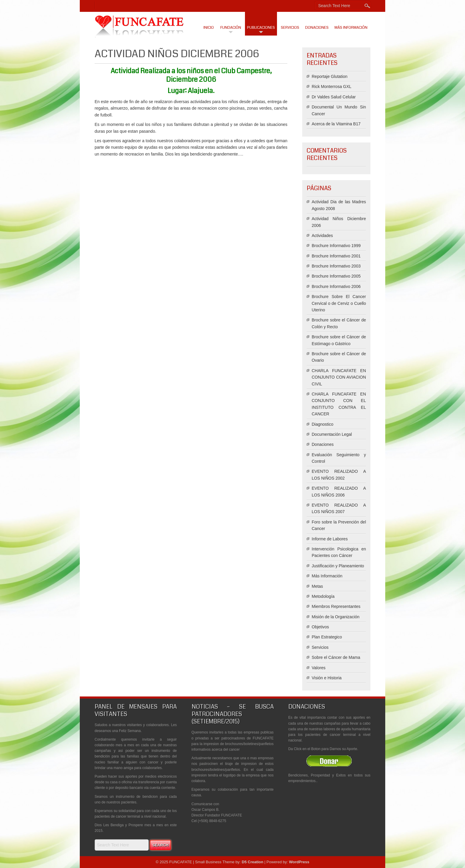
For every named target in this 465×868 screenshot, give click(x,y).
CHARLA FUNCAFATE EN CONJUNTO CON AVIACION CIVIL (339, 377)
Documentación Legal (332, 434)
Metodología (323, 596)
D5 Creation (253, 862)
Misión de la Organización (336, 617)
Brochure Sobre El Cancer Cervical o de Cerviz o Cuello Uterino (339, 303)
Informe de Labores (330, 539)
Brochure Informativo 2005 (336, 276)
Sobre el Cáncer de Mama (336, 657)
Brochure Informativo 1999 (336, 246)
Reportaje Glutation (330, 76)
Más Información (351, 28)
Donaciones (317, 28)
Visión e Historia (327, 678)
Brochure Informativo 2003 (336, 266)
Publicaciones (261, 28)
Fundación (231, 28)
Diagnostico (323, 424)
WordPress (299, 862)
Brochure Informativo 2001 (336, 256)
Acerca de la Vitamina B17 (336, 124)
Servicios (290, 28)
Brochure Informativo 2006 (336, 286)
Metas (317, 586)
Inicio (209, 28)
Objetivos (320, 627)
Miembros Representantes (336, 606)
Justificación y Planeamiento (338, 566)
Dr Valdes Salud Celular (334, 97)
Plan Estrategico (327, 637)
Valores (319, 668)
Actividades (322, 236)
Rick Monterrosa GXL (332, 87)
